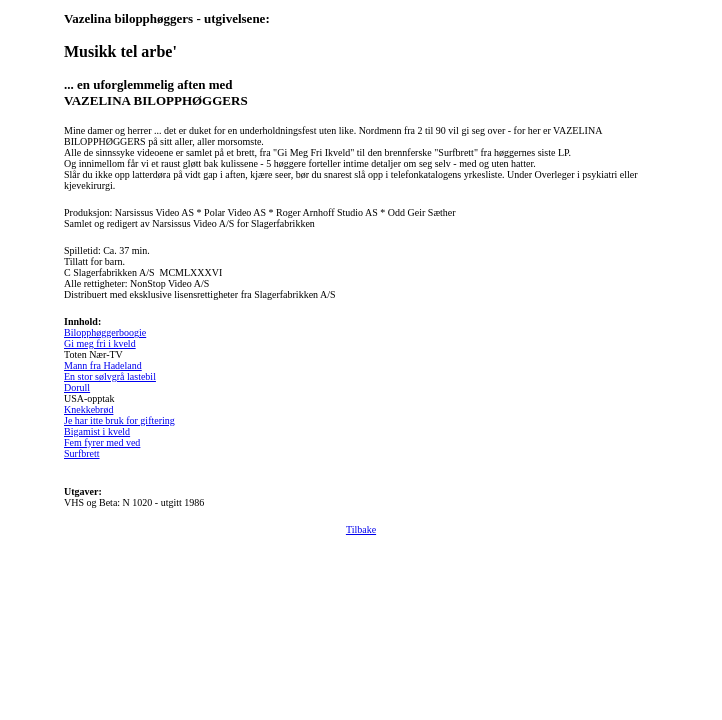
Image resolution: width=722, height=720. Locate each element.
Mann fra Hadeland (103, 365)
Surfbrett (82, 453)
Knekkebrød (88, 409)
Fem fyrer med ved (102, 442)
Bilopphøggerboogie (105, 332)
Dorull (77, 387)
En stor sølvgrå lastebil (110, 376)
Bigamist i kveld (97, 431)
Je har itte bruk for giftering (119, 420)
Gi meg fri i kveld (100, 343)
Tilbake (361, 529)
